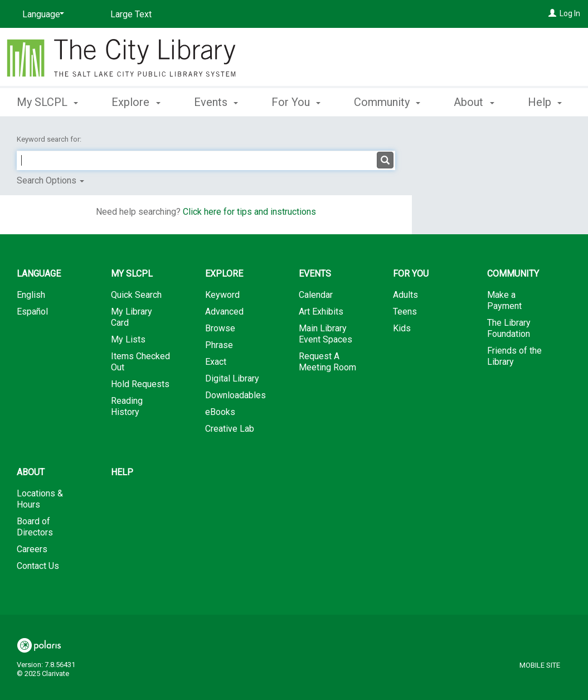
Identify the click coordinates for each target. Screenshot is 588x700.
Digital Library (232, 378)
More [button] (476, 102)
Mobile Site (540, 665)
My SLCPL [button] (47, 100)
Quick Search (136, 295)
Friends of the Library (514, 356)
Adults (405, 295)
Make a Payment (504, 300)
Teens (405, 312)
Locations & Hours (40, 499)
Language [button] (39, 274)
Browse (220, 328)
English (31, 295)
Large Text (131, 14)
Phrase (219, 345)
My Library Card (132, 317)
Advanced (224, 312)
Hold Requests (140, 384)
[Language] (41, 15)
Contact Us (38, 566)
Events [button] (216, 100)
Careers (32, 549)
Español (32, 312)
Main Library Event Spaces (325, 334)
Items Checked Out (140, 362)
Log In (570, 13)
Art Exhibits (321, 312)
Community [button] (387, 100)
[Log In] (552, 13)
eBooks (220, 412)
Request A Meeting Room (327, 362)
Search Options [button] (50, 180)
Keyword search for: (50, 139)
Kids (402, 328)
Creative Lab (230, 429)
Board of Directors (35, 527)
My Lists (128, 339)
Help (122, 472)
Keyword (222, 295)
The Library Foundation (509, 328)
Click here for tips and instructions (249, 212)
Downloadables (235, 395)
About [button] (31, 472)
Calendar (316, 295)
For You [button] (296, 100)
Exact (216, 362)
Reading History (127, 406)
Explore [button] (136, 100)
